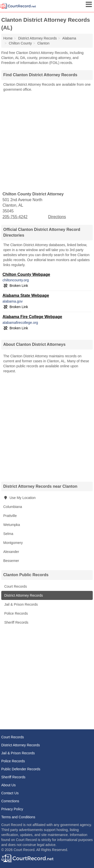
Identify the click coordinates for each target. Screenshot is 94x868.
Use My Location (19, 498)
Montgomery (13, 543)
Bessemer (11, 561)
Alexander (11, 552)
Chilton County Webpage (26, 274)
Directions (57, 217)
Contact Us (10, 793)
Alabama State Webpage (26, 295)
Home (8, 38)
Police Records (16, 613)
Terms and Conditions (18, 817)
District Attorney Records (23, 595)
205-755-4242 (15, 217)
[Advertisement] (47, 141)
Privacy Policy (12, 809)
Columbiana (13, 507)
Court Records (15, 586)
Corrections (10, 801)
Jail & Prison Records (21, 604)
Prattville (10, 516)
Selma (8, 534)
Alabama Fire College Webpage (32, 317)
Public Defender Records (21, 769)
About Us (9, 785)
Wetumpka (12, 525)
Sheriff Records (16, 622)
